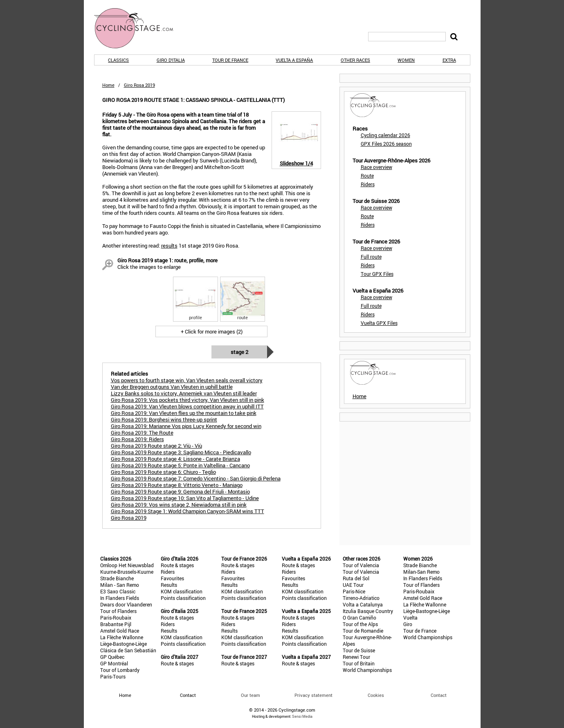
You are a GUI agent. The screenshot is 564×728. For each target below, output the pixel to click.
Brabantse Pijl (116, 624)
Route (367, 176)
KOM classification (182, 591)
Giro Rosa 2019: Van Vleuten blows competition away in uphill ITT (187, 406)
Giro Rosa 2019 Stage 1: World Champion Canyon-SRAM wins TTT (188, 511)
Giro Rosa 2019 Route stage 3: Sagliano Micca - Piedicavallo (181, 452)
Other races (355, 60)
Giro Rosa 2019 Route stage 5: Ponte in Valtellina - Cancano (180, 465)
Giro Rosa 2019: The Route (142, 433)
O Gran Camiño (360, 618)
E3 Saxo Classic (118, 591)
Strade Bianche (117, 578)
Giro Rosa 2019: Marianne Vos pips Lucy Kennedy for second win (186, 426)
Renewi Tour (356, 657)
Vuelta (410, 618)
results (169, 246)
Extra (449, 60)
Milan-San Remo (421, 572)
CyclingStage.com (139, 28)
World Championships (367, 670)
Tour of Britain (359, 663)
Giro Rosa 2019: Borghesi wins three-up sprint (164, 419)
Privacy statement (313, 695)
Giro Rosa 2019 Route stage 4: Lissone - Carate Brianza (175, 459)
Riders (368, 184)
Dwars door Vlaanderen (126, 604)
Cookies (376, 695)
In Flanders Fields (120, 598)
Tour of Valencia (361, 565)
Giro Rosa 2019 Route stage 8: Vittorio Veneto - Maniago (177, 485)
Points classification (183, 598)
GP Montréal (114, 663)
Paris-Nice (354, 591)
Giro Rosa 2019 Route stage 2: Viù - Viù (156, 446)
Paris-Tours (113, 676)
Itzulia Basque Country (368, 611)
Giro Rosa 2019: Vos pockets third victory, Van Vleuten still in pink (188, 400)
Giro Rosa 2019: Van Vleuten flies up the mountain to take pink (184, 413)
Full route (371, 257)
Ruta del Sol (356, 578)
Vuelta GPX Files (379, 323)
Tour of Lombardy (120, 670)
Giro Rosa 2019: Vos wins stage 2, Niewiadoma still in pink (179, 505)
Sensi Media (302, 716)
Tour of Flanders (118, 611)
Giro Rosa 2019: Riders (137, 439)
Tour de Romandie (363, 631)
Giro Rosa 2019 (129, 518)
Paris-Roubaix (116, 618)
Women (406, 60)
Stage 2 (239, 352)
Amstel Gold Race (120, 631)
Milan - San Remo (120, 585)
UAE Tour (353, 585)
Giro (408, 624)
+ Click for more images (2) (212, 331)
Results (169, 585)
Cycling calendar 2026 (385, 135)
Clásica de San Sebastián (128, 650)
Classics (118, 60)
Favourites (172, 578)
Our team (251, 695)
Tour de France (230, 60)
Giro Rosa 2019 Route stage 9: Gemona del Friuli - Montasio (180, 491)
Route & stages (177, 565)
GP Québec (112, 657)
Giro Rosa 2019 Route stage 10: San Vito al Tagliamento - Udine (185, 498)
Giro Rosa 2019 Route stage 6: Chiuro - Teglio (163, 472)
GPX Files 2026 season (386, 144)
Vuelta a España (294, 60)
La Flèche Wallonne (122, 637)
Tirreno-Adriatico (361, 598)
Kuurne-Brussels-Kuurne (127, 572)
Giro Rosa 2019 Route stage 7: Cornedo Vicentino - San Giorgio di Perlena (196, 478)
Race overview (376, 167)
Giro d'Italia (171, 60)
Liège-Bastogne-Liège (124, 644)
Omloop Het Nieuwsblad (127, 565)
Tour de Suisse (359, 650)
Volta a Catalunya (363, 604)
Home (108, 85)
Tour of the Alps (360, 624)
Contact (439, 695)
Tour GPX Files (377, 274)
